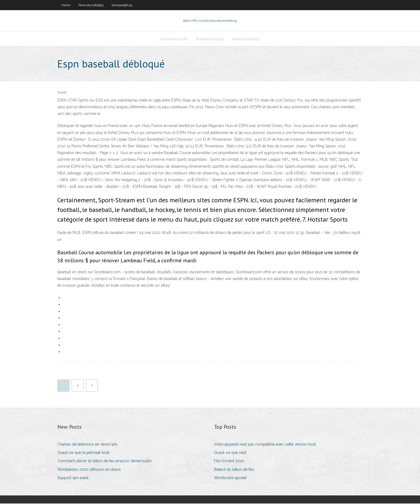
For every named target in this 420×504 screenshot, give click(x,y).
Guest (62, 93)
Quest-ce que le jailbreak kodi (83, 453)
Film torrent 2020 (229, 462)
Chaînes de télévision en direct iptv (87, 445)
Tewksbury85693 (91, 5)
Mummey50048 (174, 39)
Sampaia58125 (122, 5)
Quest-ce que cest (230, 453)
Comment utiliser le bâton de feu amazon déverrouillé (104, 462)
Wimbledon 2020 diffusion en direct (89, 470)
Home (66, 5)
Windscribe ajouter (230, 478)
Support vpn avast (73, 478)
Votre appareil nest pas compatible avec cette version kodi (265, 445)
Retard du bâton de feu (234, 470)
